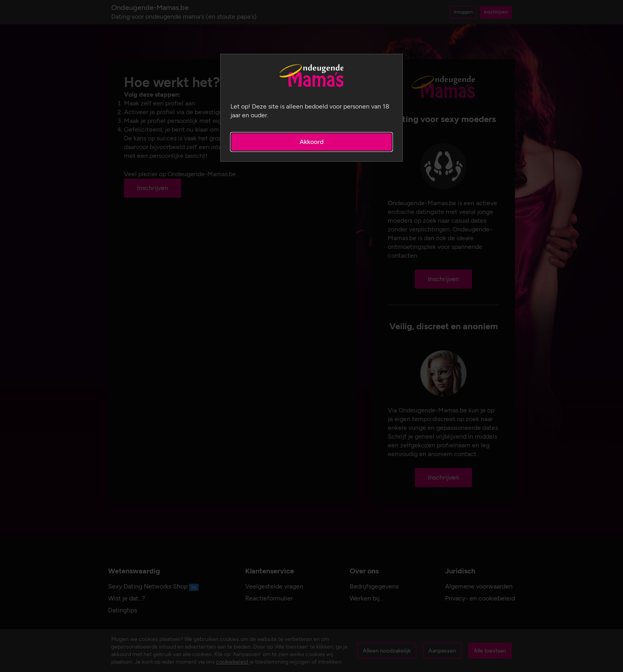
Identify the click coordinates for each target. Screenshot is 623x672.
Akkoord (311, 142)
